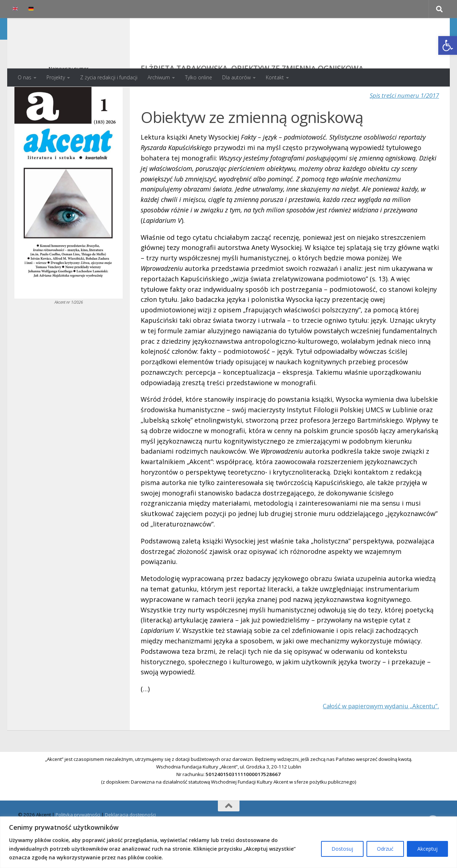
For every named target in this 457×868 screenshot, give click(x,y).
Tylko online (199, 77)
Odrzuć (385, 849)
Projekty (56, 77)
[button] (448, 45)
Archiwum (159, 77)
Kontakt (275, 77)
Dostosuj (342, 849)
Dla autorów (236, 77)
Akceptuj (427, 849)
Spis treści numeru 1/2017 (401, 124)
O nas (25, 77)
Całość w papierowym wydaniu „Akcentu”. (375, 735)
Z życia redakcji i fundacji (109, 77)
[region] (228, 842)
